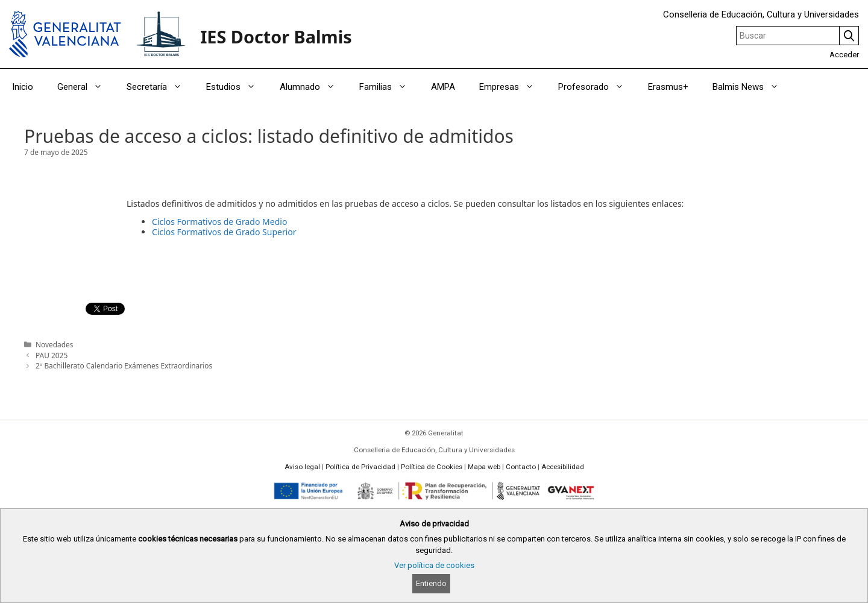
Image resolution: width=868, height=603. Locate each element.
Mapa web (484, 467)
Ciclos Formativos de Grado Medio (219, 222)
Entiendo (431, 583)
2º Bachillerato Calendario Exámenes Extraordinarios (124, 365)
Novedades (54, 344)
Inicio (23, 87)
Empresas (513, 87)
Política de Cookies (432, 467)
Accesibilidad (563, 467)
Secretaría (160, 87)
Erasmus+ (668, 87)
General (86, 87)
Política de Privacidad (360, 467)
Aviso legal (302, 467)
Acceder (844, 55)
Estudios (237, 87)
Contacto (521, 467)
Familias (389, 87)
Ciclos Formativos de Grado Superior (224, 232)
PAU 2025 (52, 355)
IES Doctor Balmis (276, 36)
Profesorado (597, 87)
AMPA (443, 87)
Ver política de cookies (434, 565)
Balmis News (752, 87)
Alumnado (313, 87)
